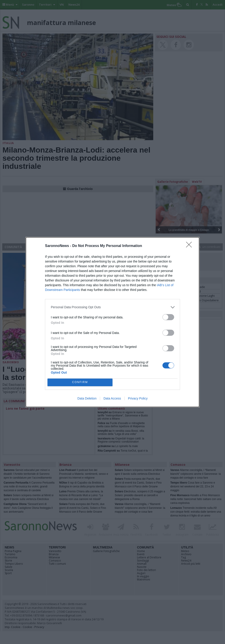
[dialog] (112, 322)
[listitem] (112, 307)
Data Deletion (87, 398)
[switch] (168, 317)
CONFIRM (80, 382)
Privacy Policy (138, 398)
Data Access (112, 398)
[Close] (190, 246)
